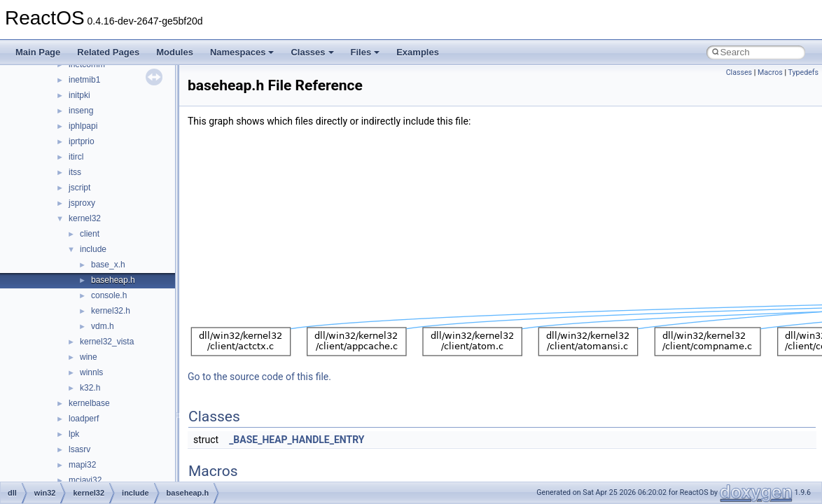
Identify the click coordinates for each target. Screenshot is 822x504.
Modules (175, 52)
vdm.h (103, 326)
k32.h (90, 388)
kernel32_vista (107, 342)
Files (365, 52)
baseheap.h (113, 280)
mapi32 (82, 465)
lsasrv (79, 449)
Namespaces (242, 52)
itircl (76, 157)
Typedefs (803, 72)
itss (75, 172)
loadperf (84, 419)
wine (89, 357)
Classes (312, 52)
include (93, 249)
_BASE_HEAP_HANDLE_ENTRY (297, 440)
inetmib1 (84, 80)
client (90, 234)
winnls (91, 372)
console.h (109, 295)
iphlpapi (83, 126)
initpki (79, 95)
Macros (770, 72)
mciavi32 (85, 480)
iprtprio (82, 141)
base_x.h (108, 265)
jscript (79, 188)
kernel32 (85, 218)
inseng (81, 111)
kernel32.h (111, 311)
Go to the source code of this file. (259, 377)
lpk (74, 434)
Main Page (38, 52)
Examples (418, 52)
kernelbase (89, 403)
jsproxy (82, 203)
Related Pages (108, 52)
